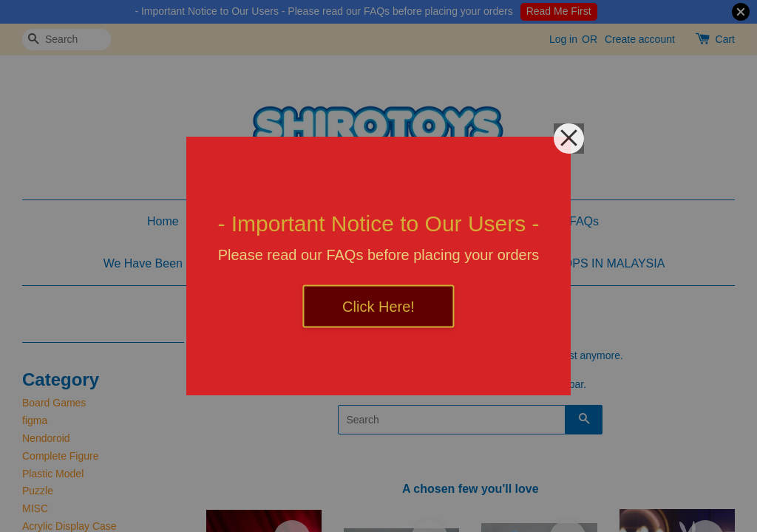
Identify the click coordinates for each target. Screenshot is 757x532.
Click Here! (378, 307)
